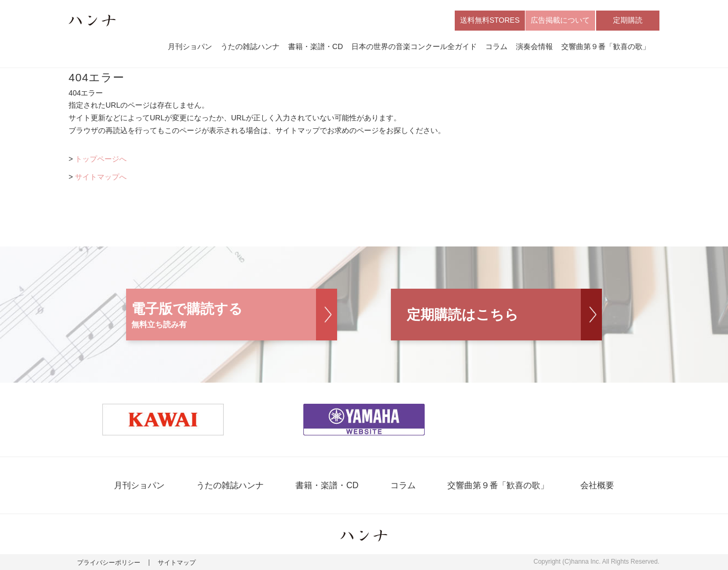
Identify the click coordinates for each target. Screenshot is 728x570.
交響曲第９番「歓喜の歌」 (606, 46)
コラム (496, 46)
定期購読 (628, 20)
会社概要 (597, 485)
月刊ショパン (190, 46)
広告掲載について (560, 20)
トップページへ (101, 159)
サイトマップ (177, 563)
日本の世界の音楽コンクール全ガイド (414, 46)
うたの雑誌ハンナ (250, 46)
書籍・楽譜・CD (315, 46)
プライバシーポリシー (109, 563)
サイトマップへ (101, 177)
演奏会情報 (534, 46)
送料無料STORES (490, 20)
